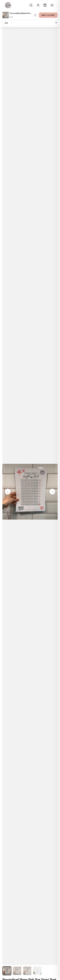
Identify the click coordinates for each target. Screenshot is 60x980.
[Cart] (45, 5)
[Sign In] (38, 5)
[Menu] (52, 5)
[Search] (31, 5)
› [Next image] (52, 492)
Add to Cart (48, 15)
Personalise (35, 15)
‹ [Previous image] (8, 492)
